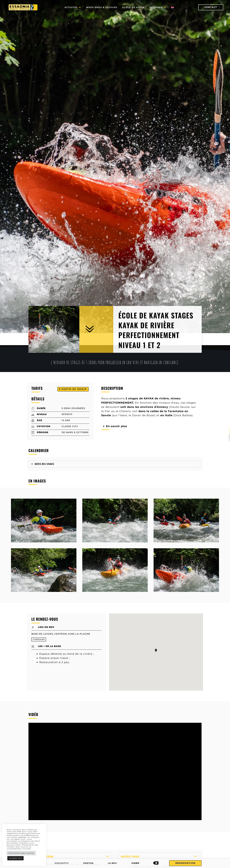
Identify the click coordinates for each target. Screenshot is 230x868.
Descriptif (62, 863)
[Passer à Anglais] (172, 7)
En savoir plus (117, 426)
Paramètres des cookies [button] (21, 853)
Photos (88, 863)
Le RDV (112, 863)
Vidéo (135, 863)
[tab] (115, 464)
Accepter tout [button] (15, 858)
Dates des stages (44, 464)
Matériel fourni (130, 856)
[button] (73, 7)
